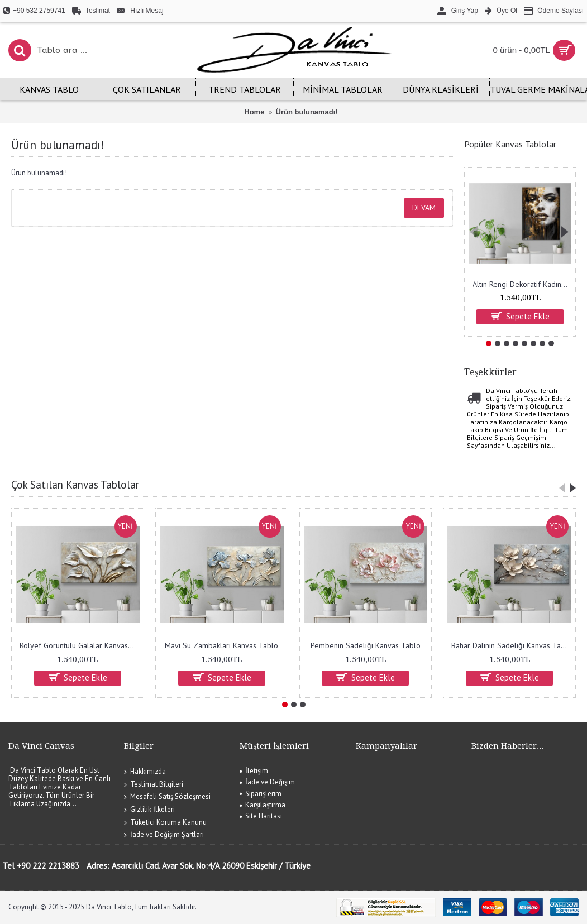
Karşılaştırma (263, 805)
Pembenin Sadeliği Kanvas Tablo (366, 645)
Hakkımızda (145, 772)
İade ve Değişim (267, 782)
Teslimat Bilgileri (154, 784)
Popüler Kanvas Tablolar (510, 144)
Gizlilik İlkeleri (149, 810)
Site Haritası (261, 816)
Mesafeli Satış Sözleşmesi (167, 797)
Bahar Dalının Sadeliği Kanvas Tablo (511, 645)
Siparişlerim (261, 794)
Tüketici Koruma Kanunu (165, 822)
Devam (424, 208)
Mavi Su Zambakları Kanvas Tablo (221, 645)
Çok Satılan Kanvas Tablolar (75, 485)
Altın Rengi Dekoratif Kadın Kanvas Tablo (522, 284)
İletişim (254, 771)
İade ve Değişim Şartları (164, 835)
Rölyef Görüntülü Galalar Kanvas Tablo (80, 645)
